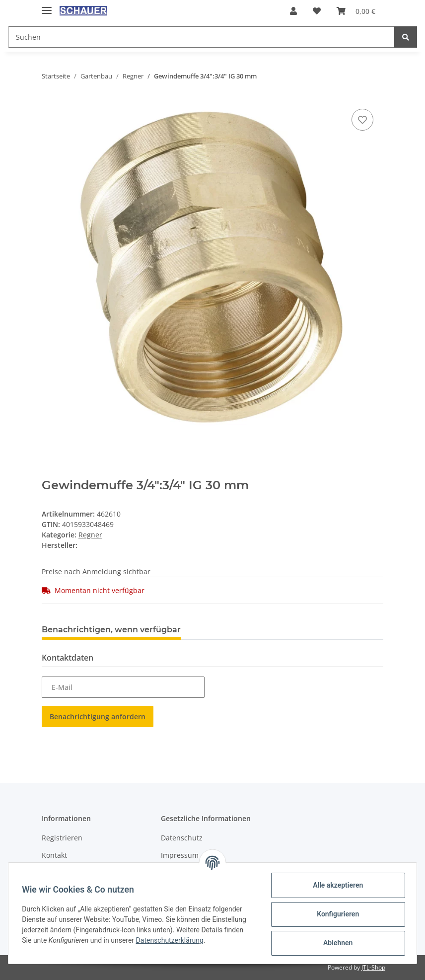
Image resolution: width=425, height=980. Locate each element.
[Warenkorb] (356, 11)
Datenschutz (182, 838)
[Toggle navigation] (47, 6)
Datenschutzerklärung (172, 940)
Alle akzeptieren (335, 885)
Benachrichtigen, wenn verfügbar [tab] (111, 630)
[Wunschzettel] (317, 11)
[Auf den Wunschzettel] (362, 120)
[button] (293, 11)
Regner (90, 535)
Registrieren (62, 838)
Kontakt (54, 855)
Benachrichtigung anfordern (98, 716)
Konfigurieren (335, 914)
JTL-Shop (373, 967)
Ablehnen (335, 943)
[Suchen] (201, 37)
